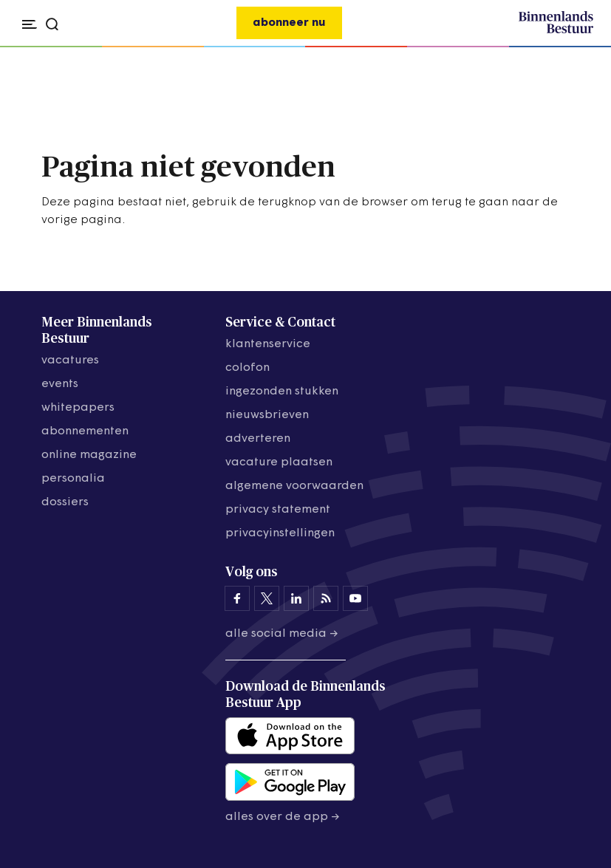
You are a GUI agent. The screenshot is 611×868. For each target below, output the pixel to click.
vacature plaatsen (279, 462)
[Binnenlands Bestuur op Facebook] (237, 598)
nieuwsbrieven (267, 415)
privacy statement (278, 510)
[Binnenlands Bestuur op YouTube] (355, 598)
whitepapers (78, 408)
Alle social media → (282, 634)
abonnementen (85, 431)
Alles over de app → (283, 817)
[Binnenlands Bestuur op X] (267, 598)
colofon (248, 368)
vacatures (70, 360)
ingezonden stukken (282, 392)
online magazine (89, 455)
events (60, 384)
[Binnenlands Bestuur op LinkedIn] (296, 598)
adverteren (258, 439)
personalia (73, 479)
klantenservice (268, 344)
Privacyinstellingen (280, 533)
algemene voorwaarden (294, 486)
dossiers (65, 502)
